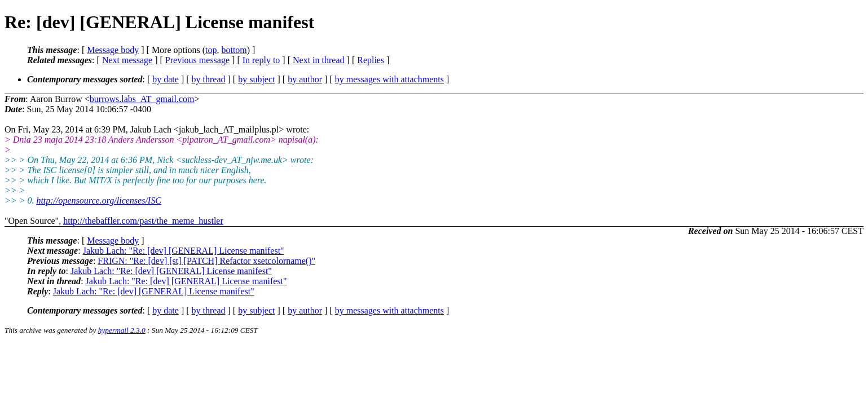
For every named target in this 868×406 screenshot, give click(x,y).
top (211, 50)
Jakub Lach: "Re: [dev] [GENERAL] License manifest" (184, 251)
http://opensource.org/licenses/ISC (98, 200)
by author (305, 79)
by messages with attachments (389, 79)
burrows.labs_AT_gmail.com (142, 99)
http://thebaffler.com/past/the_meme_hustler (143, 221)
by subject (256, 79)
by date (166, 79)
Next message (127, 60)
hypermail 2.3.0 (122, 330)
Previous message (197, 60)
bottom (234, 50)
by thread (209, 79)
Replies (371, 60)
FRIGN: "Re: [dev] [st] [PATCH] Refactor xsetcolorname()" (206, 261)
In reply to (261, 60)
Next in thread (319, 60)
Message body (113, 50)
